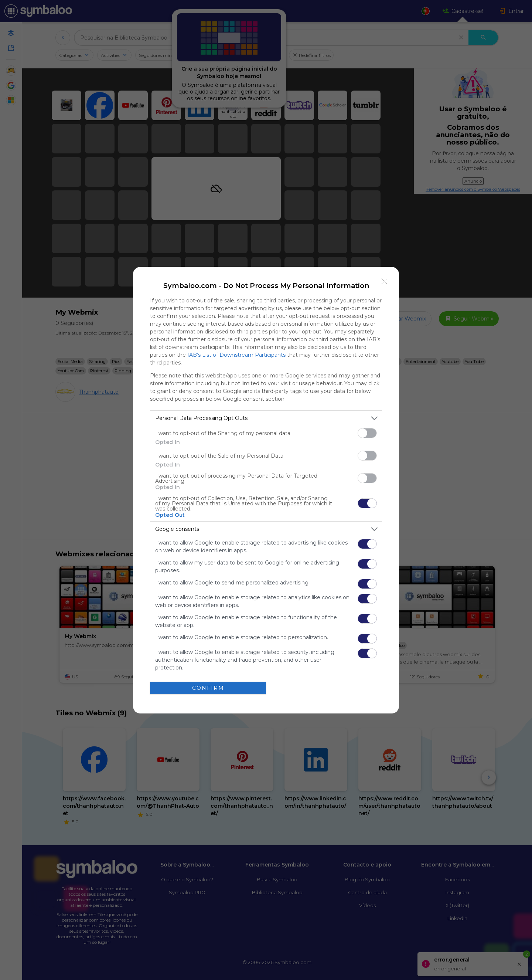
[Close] (385, 281)
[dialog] (266, 490)
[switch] (367, 433)
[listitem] (266, 418)
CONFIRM (208, 688)
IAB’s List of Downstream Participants (236, 355)
